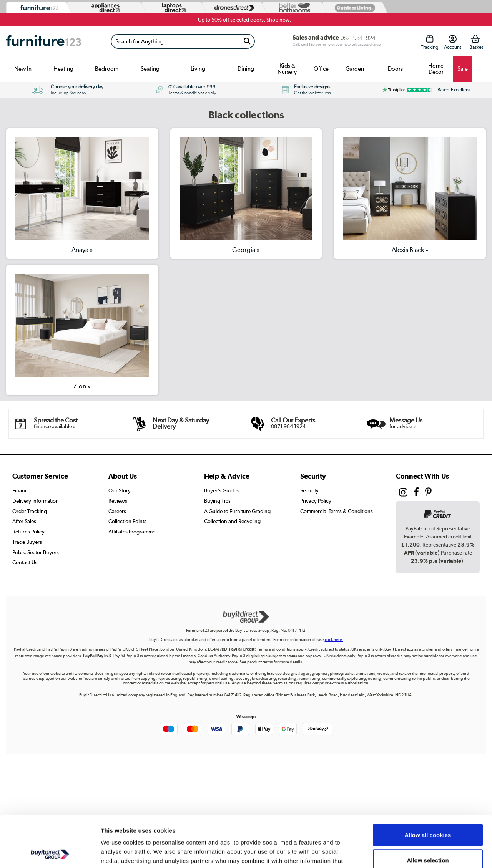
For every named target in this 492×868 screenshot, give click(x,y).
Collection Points (127, 521)
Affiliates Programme (132, 532)
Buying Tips (217, 501)
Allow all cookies (428, 786)
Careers (117, 511)
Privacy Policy (316, 501)
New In (23, 69)
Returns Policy (28, 532)
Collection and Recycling (232, 521)
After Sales (24, 521)
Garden (355, 69)
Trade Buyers (27, 542)
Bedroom (107, 69)
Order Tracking (30, 511)
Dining (246, 69)
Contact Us (25, 562)
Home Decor (436, 69)
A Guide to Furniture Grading (237, 511)
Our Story (120, 490)
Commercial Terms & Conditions (337, 511)
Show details (403, 853)
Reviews (118, 501)
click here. (334, 640)
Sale (463, 69)
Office (321, 69)
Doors (395, 69)
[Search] (175, 41)
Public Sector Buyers (36, 552)
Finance (21, 490)
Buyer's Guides (221, 490)
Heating (63, 69)
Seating (150, 69)
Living (198, 69)
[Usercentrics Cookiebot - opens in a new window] (50, 853)
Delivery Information (36, 501)
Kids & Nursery (287, 69)
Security (309, 490)
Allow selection (428, 812)
